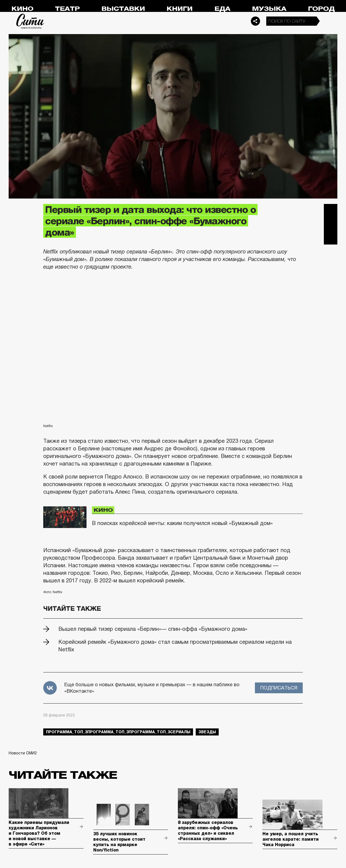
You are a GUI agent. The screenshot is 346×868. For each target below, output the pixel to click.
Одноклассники (331, 238)
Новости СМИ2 (23, 753)
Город (321, 9)
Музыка (269, 9)
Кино (22, 9)
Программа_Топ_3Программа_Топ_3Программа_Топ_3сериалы (118, 732)
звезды (207, 732)
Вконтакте (331, 224)
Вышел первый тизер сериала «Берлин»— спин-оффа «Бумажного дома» (153, 629)
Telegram (331, 211)
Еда (222, 9)
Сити (30, 21)
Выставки (123, 9)
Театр (67, 9)
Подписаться (279, 688)
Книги (179, 9)
